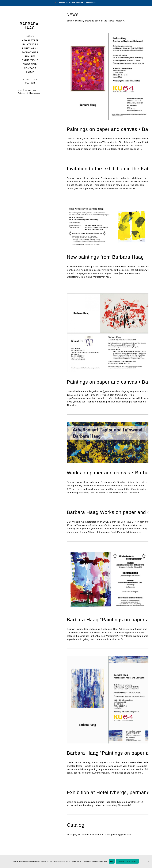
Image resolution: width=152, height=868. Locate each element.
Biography (30, 64)
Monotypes (30, 52)
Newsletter (30, 40)
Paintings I (30, 44)
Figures (30, 56)
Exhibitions (30, 60)
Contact (30, 68)
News (30, 36)
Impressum (35, 93)
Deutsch (30, 83)
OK (112, 861)
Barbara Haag (29, 26)
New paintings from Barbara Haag (105, 257)
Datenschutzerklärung (127, 861)
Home (30, 72)
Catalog (76, 825)
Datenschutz (23, 93)
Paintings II (30, 48)
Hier (56, 3)
